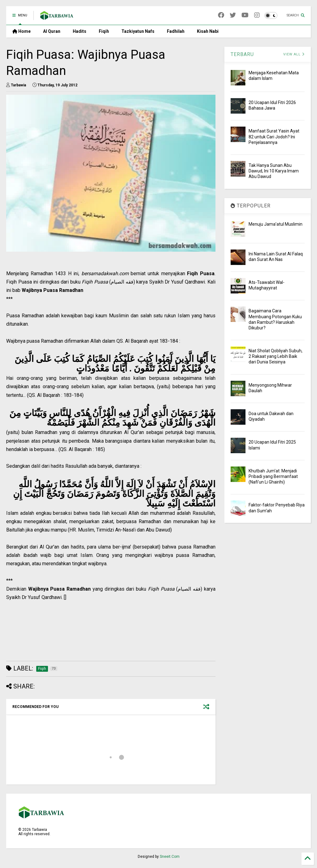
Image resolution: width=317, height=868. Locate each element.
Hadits (80, 31)
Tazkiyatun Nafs (138, 31)
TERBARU (242, 54)
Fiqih (104, 31)
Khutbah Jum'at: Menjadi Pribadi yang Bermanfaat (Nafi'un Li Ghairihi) (273, 476)
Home (22, 31)
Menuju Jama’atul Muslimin (276, 224)
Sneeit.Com (170, 857)
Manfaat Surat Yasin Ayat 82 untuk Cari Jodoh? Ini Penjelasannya (274, 137)
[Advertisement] (111, 644)
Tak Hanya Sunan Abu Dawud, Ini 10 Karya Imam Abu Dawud (274, 171)
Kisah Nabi (208, 31)
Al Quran (52, 31)
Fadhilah (176, 31)
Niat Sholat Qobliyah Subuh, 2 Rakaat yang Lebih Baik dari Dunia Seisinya (276, 356)
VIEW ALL (294, 54)
